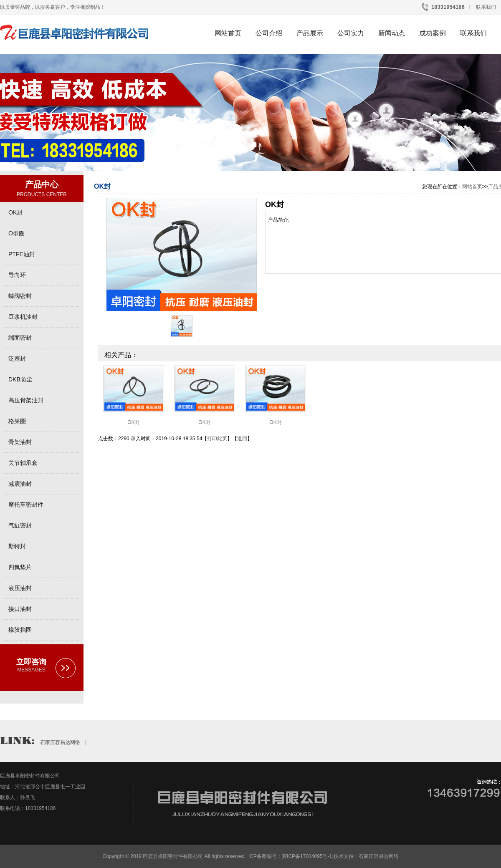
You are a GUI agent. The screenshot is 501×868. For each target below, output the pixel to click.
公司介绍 (269, 33)
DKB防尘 (20, 379)
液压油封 (20, 588)
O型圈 (16, 233)
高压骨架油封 (26, 400)
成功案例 (433, 33)
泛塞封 (17, 358)
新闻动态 (392, 33)
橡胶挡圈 (20, 630)
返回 (242, 439)
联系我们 (485, 7)
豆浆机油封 (23, 317)
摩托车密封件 (26, 505)
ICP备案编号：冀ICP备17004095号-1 (290, 856)
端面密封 (20, 338)
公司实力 (351, 33)
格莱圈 (17, 421)
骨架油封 (20, 442)
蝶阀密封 (20, 296)
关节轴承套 (23, 463)
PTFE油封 (22, 254)
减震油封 (20, 484)
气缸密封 (20, 525)
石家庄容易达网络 (60, 742)
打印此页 (217, 439)
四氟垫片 (20, 567)
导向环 (17, 275)
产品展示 (310, 33)
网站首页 (228, 33)
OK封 (15, 212)
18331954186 (447, 7)
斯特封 (17, 546)
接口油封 (20, 609)
